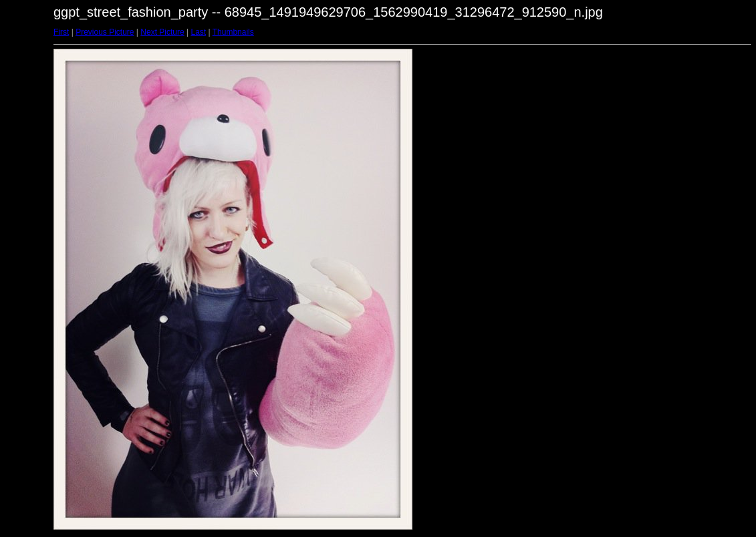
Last (198, 32)
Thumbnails (233, 32)
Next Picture (162, 32)
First (61, 32)
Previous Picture (105, 32)
